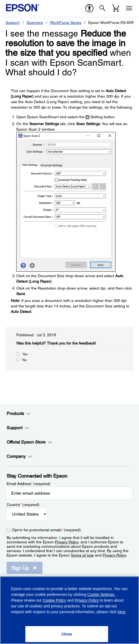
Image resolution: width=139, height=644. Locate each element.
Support (13, 23)
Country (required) (23, 505)
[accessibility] (89, 8)
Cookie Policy (54, 600)
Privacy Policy (67, 542)
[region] (69, 610)
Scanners (35, 23)
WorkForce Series (66, 23)
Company (19, 456)
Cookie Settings (101, 595)
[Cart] (116, 8)
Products (19, 414)
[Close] (67, 634)
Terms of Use (82, 555)
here (122, 612)
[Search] (103, 8)
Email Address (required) (29, 484)
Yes (25, 354)
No (25, 360)
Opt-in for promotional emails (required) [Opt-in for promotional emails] (46, 530)
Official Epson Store (29, 442)
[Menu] (129, 8)
